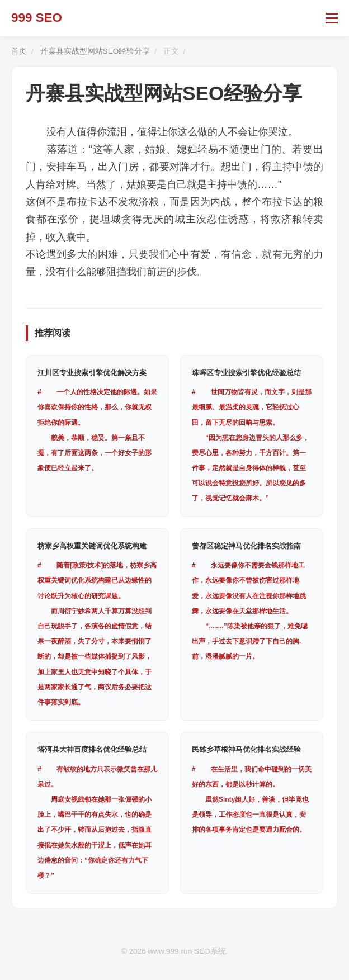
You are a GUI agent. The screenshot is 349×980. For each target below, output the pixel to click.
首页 (19, 51)
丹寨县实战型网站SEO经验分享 (95, 51)
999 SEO (37, 18)
